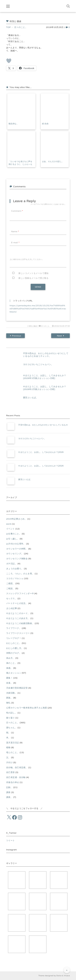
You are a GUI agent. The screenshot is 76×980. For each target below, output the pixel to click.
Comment (17, 211)
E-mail (15, 242)
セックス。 (12, 598)
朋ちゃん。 (12, 728)
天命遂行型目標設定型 (17, 688)
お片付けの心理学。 (16, 544)
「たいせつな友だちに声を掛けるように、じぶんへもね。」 (21, 164)
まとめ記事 (12, 608)
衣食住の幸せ (13, 782)
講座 (8, 792)
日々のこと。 (46, 326)
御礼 (8, 703)
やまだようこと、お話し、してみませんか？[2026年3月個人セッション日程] (45, 377)
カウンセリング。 (15, 554)
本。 (8, 738)
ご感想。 (11, 583)
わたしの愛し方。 (15, 648)
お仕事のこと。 (14, 534)
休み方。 (11, 658)
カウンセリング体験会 (17, 559)
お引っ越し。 (13, 539)
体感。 (9, 668)
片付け (9, 762)
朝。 (8, 733)
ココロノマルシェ (15, 578)
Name (15, 231)
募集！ (9, 678)
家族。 (9, 698)
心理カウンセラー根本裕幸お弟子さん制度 (27, 708)
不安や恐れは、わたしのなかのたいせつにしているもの (43, 425)
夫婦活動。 (12, 693)
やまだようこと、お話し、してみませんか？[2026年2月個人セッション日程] (45, 388)
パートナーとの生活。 (17, 603)
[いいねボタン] (9, 61)
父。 (8, 757)
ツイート (11, 840)
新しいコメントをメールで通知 (34, 273)
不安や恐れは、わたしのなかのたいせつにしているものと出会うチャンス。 (46, 355)
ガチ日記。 (12, 564)
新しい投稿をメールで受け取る (34, 278)
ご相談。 (11, 588)
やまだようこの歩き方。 (18, 618)
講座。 (9, 797)
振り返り (11, 718)
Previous (15, 336)
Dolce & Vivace (63, 976)
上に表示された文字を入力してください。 (27, 259)
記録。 (9, 787)
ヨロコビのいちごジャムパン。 (38, 364)
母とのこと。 (13, 752)
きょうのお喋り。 (15, 569)
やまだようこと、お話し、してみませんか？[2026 (41, 452)
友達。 (9, 683)
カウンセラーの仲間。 (17, 549)
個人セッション (14, 673)
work (9, 524)
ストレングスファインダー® (20, 593)
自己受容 (11, 772)
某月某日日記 (13, 743)
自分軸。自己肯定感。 (17, 767)
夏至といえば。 (31, 397)
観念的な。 (14, 124)
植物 (8, 747)
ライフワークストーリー (18, 633)
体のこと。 (12, 663)
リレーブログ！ (14, 638)
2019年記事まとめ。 (16, 519)
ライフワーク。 (14, 628)
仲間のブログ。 (14, 653)
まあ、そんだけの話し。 (53, 161)
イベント (11, 529)
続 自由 (45, 124)
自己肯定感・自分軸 (16, 777)
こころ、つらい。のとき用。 (20, 574)
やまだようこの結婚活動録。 (20, 623)
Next (61, 336)
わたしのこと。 (14, 643)
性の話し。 (12, 713)
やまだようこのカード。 (18, 613)
